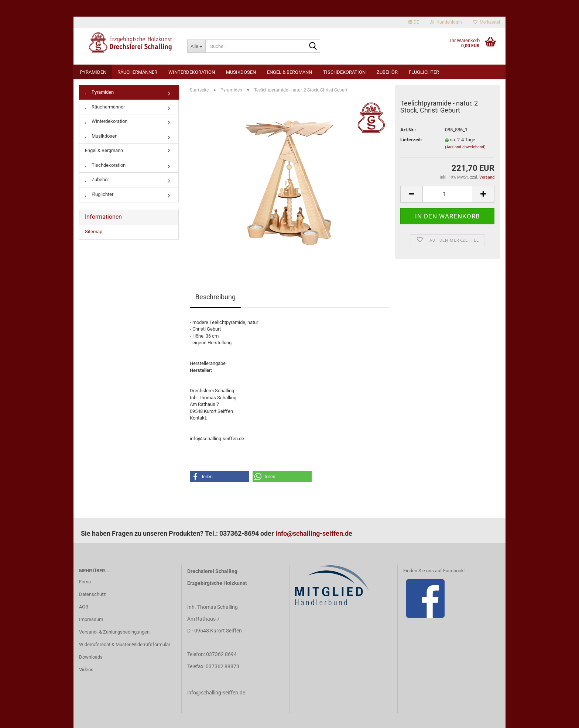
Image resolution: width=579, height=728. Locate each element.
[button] (219, 477)
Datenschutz (92, 594)
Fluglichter (424, 72)
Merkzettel (487, 22)
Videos (86, 670)
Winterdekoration (192, 72)
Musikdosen (241, 72)
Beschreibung (215, 297)
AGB (84, 607)
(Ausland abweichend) (465, 147)
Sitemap (94, 232)
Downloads (91, 657)
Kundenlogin (446, 22)
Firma (85, 582)
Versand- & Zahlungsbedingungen (114, 632)
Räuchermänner (137, 72)
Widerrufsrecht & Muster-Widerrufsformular (125, 644)
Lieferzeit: (411, 140)
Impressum (91, 619)
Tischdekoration (344, 72)
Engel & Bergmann (289, 72)
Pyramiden (93, 72)
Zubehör (387, 72)
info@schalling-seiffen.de (314, 533)
